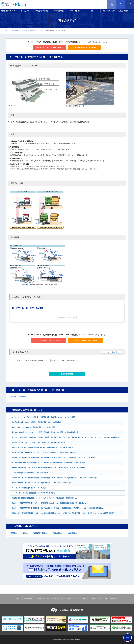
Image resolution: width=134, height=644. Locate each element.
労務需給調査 (29, 599)
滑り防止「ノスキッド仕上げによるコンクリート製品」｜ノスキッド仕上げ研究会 (38, 442)
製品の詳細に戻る (67, 374)
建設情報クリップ (109, 11)
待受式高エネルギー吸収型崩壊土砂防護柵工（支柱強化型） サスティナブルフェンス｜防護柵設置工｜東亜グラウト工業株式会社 (54, 478)
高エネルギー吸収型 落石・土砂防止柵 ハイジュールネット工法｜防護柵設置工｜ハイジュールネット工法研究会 (49, 463)
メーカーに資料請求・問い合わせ (85, 48)
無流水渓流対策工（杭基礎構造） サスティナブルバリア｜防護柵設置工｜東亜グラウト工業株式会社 (44, 453)
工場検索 (40, 599)
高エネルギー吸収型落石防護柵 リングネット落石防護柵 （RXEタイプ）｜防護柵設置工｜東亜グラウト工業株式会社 (50, 503)
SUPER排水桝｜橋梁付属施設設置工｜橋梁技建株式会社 (30, 473)
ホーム (8, 31)
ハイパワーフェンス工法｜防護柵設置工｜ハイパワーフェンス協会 (33, 493)
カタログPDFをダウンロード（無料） (49, 48)
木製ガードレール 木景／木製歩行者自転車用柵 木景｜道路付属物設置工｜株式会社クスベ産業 (42, 447)
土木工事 (25, 31)
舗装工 (25, 533)
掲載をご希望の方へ (111, 599)
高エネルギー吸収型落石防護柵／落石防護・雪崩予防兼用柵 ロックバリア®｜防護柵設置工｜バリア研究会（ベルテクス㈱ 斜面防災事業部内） (58, 508)
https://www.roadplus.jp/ (29, 365)
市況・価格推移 (75, 11)
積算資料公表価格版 (42, 11)
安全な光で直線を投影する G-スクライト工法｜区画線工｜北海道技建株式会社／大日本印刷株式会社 (45, 432)
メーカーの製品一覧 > (112, 352)
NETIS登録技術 (59, 11)
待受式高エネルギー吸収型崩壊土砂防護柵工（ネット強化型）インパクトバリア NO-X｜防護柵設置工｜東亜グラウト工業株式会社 (54, 457)
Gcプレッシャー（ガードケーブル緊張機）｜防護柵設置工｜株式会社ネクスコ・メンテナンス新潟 (44, 417)
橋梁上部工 (57, 533)
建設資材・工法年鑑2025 (19, 397)
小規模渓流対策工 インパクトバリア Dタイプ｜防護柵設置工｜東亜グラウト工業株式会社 (41, 483)
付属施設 (32, 31)
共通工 (14, 533)
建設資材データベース (8, 11)
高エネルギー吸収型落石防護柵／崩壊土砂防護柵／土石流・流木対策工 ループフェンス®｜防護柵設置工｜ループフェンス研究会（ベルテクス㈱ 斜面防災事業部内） (66, 437)
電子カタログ (25, 11)
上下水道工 (72, 533)
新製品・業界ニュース (126, 11)
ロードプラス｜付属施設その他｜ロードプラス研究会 (29, 488)
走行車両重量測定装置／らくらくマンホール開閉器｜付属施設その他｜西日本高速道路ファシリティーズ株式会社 (48, 468)
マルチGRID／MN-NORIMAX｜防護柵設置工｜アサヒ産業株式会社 (34, 427)
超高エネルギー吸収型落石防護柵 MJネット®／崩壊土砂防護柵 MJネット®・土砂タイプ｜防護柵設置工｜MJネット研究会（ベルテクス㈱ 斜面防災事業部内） (64, 513)
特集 (92, 11)
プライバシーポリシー (54, 599)
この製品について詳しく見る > (67, 318)
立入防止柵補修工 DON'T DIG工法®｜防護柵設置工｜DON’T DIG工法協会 (36, 422)
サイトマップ (97, 599)
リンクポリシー (83, 599)
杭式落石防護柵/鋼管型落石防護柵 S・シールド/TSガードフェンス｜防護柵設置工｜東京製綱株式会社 (45, 498)
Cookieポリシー (70, 599)
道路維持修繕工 (40, 533)
